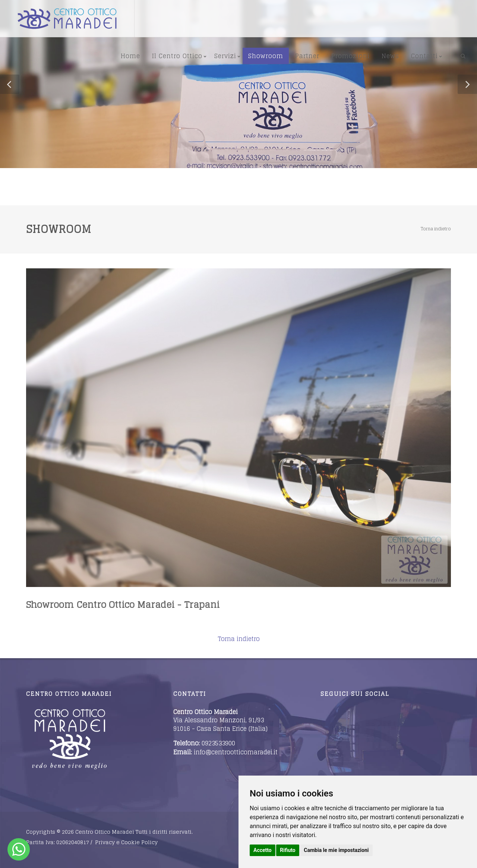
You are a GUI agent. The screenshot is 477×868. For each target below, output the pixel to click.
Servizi (225, 56)
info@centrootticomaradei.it (236, 752)
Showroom (266, 56)
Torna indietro (436, 229)
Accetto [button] (263, 850)
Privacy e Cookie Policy (126, 842)
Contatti (424, 56)
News (390, 56)
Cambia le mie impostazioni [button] (336, 850)
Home (130, 56)
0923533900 (218, 743)
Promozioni (350, 56)
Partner (307, 56)
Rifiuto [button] (288, 850)
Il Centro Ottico (177, 56)
